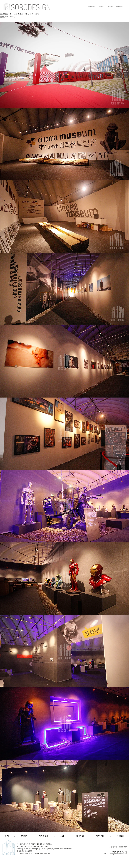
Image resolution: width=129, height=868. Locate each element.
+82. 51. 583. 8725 (25, 851)
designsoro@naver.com (118, 854)
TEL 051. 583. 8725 (24, 846)
